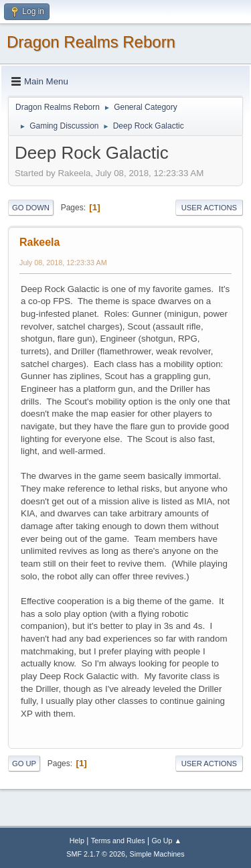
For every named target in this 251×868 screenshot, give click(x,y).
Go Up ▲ (166, 841)
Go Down (31, 208)
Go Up (24, 764)
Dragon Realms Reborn (91, 42)
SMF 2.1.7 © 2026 (96, 854)
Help (77, 841)
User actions (209, 208)
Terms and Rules (118, 841)
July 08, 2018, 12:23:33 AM (63, 263)
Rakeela (39, 242)
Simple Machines (157, 854)
